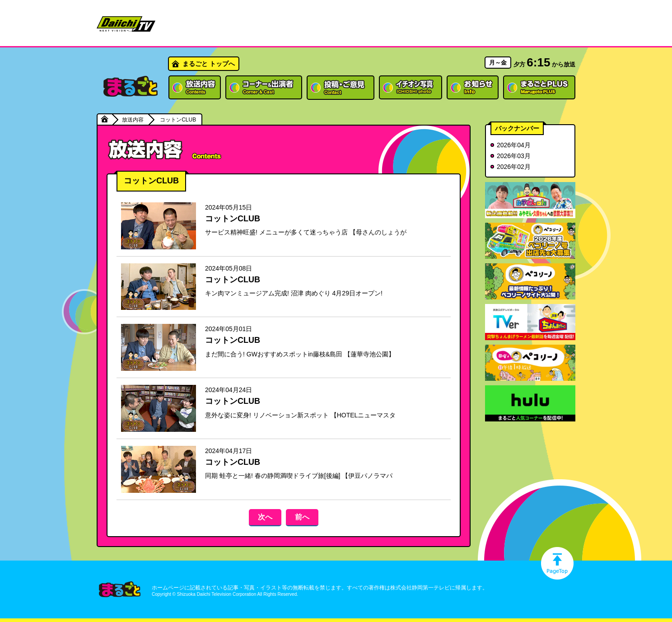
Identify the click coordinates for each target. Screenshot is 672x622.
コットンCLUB (233, 219)
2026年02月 (514, 167)
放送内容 (133, 120)
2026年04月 (514, 145)
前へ (302, 517)
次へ (265, 517)
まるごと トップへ (209, 64)
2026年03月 (514, 156)
